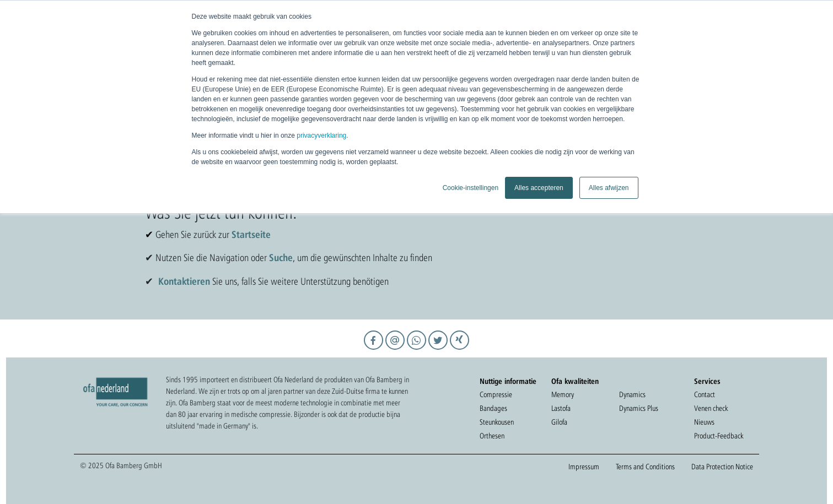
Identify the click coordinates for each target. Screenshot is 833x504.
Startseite (251, 234)
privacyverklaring (321, 136)
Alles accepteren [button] (539, 188)
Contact (705, 394)
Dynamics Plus (639, 408)
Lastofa (561, 408)
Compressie (496, 394)
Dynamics (632, 394)
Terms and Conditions (645, 467)
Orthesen (492, 436)
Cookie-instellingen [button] (471, 188)
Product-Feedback (719, 436)
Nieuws (704, 422)
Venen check (711, 408)
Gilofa (559, 422)
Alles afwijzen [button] (609, 188)
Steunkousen (497, 422)
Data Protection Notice (722, 467)
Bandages (493, 408)
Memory (563, 394)
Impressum (584, 467)
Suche (281, 257)
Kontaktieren (184, 281)
